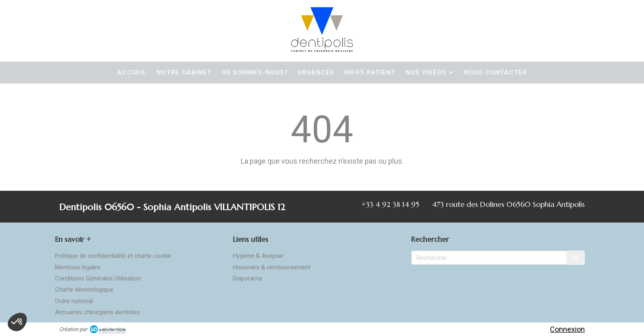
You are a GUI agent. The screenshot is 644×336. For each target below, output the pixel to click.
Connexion (567, 329)
